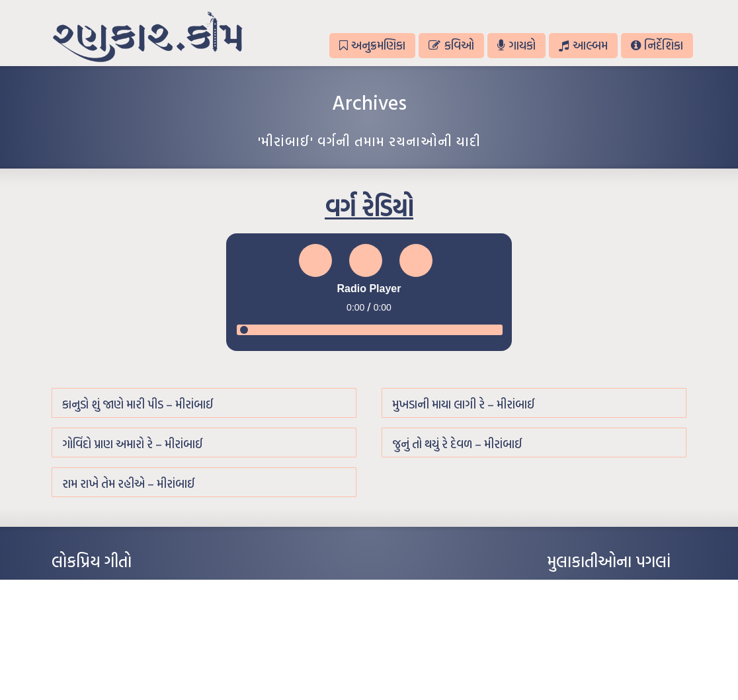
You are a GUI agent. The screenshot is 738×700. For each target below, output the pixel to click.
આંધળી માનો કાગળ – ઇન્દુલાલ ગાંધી (107, 587)
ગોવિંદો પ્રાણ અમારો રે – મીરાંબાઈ (133, 444)
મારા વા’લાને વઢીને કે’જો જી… (98, 607)
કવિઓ (451, 45)
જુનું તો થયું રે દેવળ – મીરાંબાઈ (457, 444)
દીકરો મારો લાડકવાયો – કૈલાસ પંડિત (108, 646)
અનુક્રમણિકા (372, 45)
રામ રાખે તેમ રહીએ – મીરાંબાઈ (129, 484)
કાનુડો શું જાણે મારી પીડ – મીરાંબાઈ (138, 404)
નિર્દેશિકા (657, 45)
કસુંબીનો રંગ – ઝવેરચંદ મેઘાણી (100, 666)
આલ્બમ (583, 45)
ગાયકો (516, 45)
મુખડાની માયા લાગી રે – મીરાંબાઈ (464, 404)
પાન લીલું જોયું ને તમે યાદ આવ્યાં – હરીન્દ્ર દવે (121, 627)
